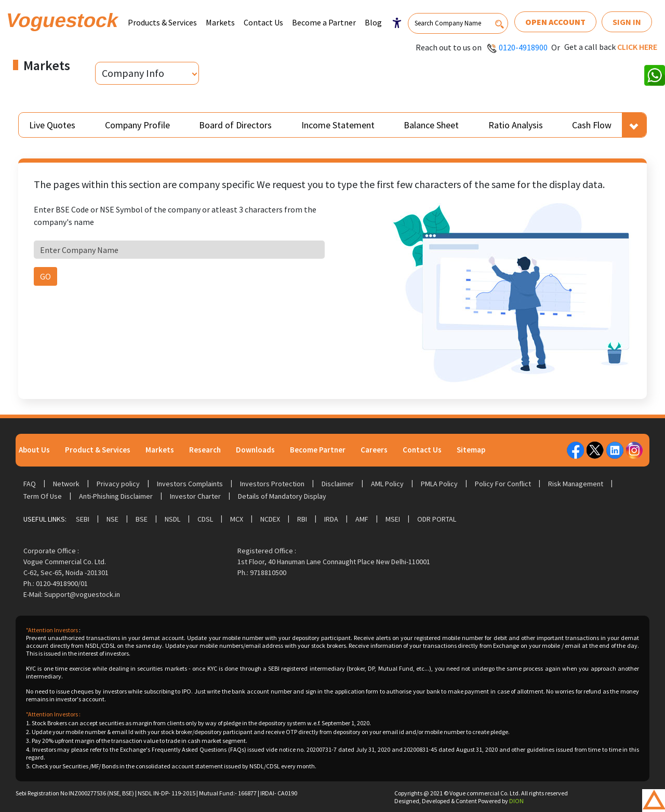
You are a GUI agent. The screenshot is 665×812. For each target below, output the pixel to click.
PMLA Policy (439, 484)
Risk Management (576, 484)
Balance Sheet (431, 125)
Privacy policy (118, 484)
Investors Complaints (190, 484)
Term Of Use (43, 496)
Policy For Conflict (503, 484)
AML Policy (387, 484)
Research (205, 450)
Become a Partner (324, 22)
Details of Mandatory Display (282, 496)
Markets (220, 22)
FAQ (30, 484)
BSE (142, 519)
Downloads (255, 450)
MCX (237, 519)
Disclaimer (338, 484)
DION (516, 801)
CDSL (205, 519)
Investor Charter (195, 496)
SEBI (83, 519)
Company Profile (137, 125)
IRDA (331, 519)
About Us (34, 450)
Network (66, 484)
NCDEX (270, 519)
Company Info (133, 73)
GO (45, 276)
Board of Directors (235, 125)
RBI (302, 519)
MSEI (393, 519)
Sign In (627, 22)
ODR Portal (437, 519)
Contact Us (263, 22)
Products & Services (162, 22)
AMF (362, 519)
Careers (374, 450)
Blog (373, 22)
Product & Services (98, 450)
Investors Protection (272, 484)
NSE (112, 519)
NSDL (172, 519)
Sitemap (471, 450)
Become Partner (318, 450)
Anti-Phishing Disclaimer (116, 496)
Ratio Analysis (516, 125)
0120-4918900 (523, 47)
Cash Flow (592, 125)
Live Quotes (52, 125)
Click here (637, 47)
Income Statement (338, 125)
